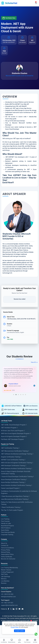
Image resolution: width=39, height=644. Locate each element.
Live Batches (5, 581)
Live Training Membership (9, 568)
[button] (14, 395)
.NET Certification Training (10, 448)
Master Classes (6, 570)
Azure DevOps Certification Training (13, 482)
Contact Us (5, 545)
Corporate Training (7, 534)
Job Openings (6, 576)
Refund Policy (6, 552)
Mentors (4, 579)
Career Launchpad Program (10, 488)
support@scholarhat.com (9, 605)
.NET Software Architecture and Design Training (17, 454)
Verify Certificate (7, 557)
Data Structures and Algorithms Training (15, 496)
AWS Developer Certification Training (13, 466)
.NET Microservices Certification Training (14, 451)
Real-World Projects (8, 526)
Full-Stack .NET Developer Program (12, 439)
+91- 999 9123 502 (7, 594)
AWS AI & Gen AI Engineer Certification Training (17, 463)
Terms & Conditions (8, 548)
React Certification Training (11, 507)
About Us (4, 543)
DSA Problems (6, 528)
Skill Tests (4, 574)
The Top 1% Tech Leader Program (12, 510)
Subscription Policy (7, 554)
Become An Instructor (8, 559)
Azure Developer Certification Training (13, 479)
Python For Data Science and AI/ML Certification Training (17, 503)
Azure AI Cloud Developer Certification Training (17, 477)
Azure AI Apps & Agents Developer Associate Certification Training (16, 473)
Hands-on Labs (6, 523)
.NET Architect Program (9, 428)
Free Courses (5, 521)
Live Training (5, 519)
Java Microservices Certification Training (14, 499)
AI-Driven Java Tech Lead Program (12, 431)
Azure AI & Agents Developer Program (13, 436)
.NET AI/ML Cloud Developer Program (13, 425)
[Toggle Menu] (20, 640)
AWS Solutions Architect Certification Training (16, 469)
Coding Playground (7, 572)
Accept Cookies (19, 631)
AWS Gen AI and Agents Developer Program (15, 433)
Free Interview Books (8, 532)
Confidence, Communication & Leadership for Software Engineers (19, 492)
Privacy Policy (6, 550)
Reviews (4, 583)
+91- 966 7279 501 (7, 603)
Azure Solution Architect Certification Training (16, 485)
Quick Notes (5, 530)
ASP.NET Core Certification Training (13, 460)
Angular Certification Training (11, 457)
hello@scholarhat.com (8, 597)
